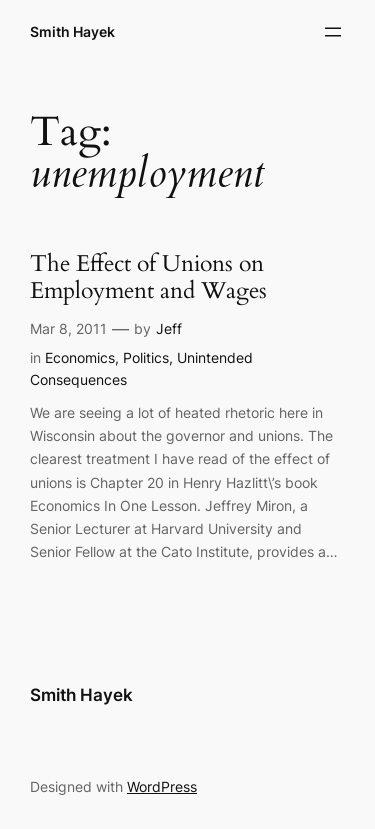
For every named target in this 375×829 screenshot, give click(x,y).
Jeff (169, 328)
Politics (146, 357)
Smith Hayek (72, 31)
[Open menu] (333, 32)
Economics (80, 357)
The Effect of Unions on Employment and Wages (148, 278)
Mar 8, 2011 (68, 328)
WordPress (162, 786)
